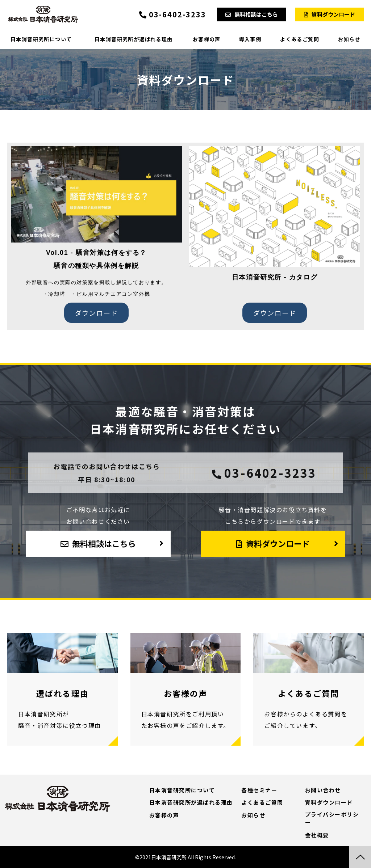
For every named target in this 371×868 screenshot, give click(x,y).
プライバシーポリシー (332, 818)
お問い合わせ (323, 790)
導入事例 (250, 39)
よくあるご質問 (300, 39)
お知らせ (349, 39)
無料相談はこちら (256, 14)
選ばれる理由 (62, 689)
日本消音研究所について (41, 39)
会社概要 (317, 835)
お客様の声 (207, 39)
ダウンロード (97, 313)
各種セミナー (259, 790)
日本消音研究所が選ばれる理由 (134, 39)
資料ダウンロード (333, 14)
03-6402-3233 (178, 14)
